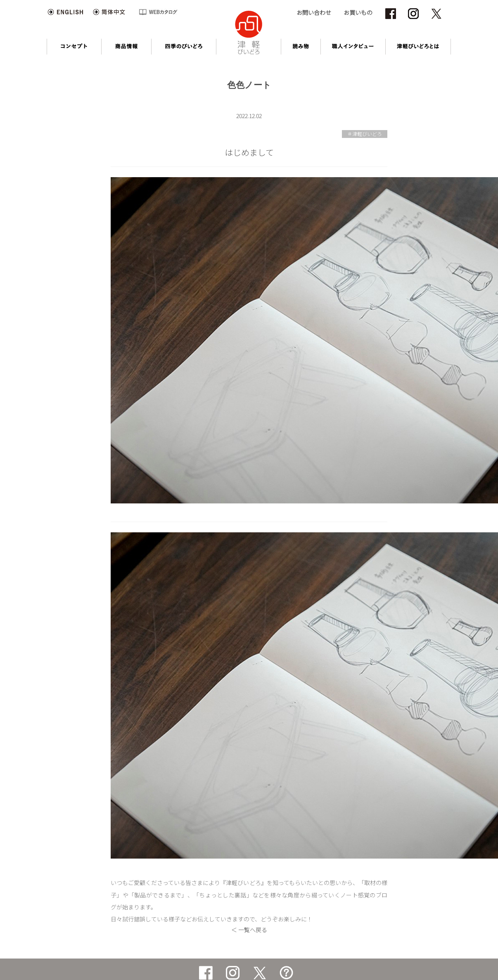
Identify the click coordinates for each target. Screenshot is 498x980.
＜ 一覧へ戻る (249, 930)
